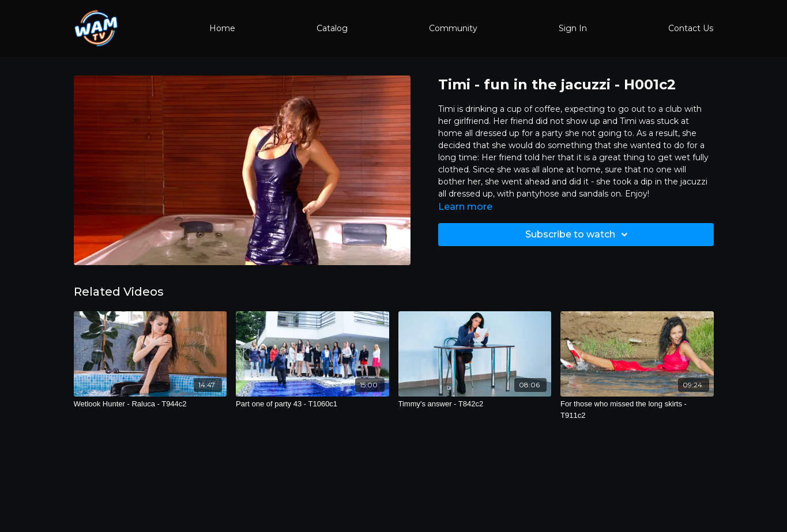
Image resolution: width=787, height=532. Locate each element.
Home (222, 28)
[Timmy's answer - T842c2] (475, 404)
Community (453, 28)
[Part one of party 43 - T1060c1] (312, 404)
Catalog (332, 28)
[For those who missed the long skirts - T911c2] (637, 410)
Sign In (573, 28)
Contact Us (691, 28)
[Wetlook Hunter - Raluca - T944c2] (150, 404)
